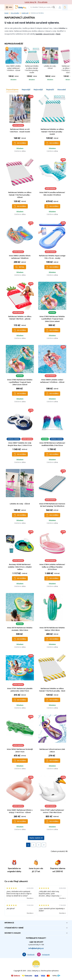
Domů (6, 13)
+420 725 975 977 (36, 942)
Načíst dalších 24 (36, 838)
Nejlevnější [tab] (38, 90)
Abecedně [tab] (62, 90)
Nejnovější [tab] (26, 90)
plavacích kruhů (49, 34)
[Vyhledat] (54, 7)
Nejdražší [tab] (50, 90)
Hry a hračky (15, 13)
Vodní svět (25, 13)
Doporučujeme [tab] (12, 90)
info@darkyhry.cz (36, 948)
